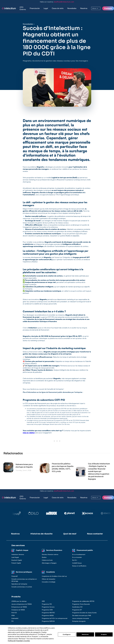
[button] (35, 8)
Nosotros (84, 8)
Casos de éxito (58, 8)
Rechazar (85, 634)
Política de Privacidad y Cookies (19, 641)
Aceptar (104, 634)
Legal (46, 8)
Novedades (72, 8)
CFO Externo (23, 8)
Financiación (35, 8)
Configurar (67, 634)
